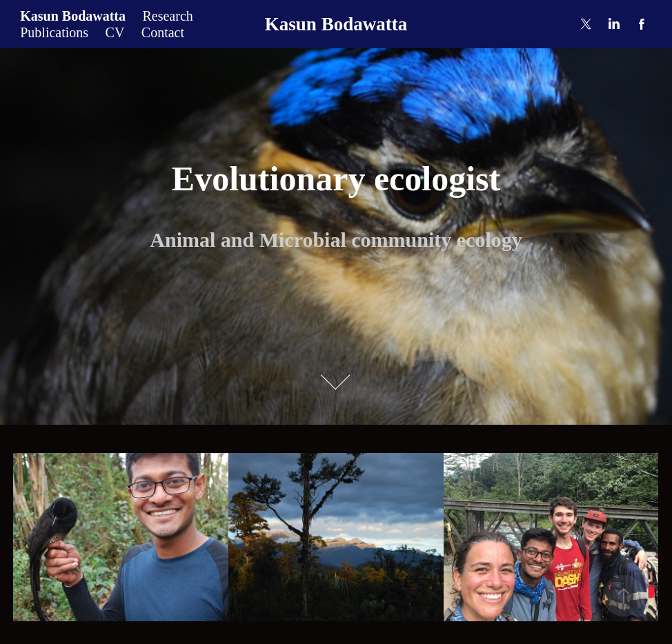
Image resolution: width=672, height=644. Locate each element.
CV (115, 32)
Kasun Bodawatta (73, 16)
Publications (54, 32)
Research (167, 16)
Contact (163, 32)
